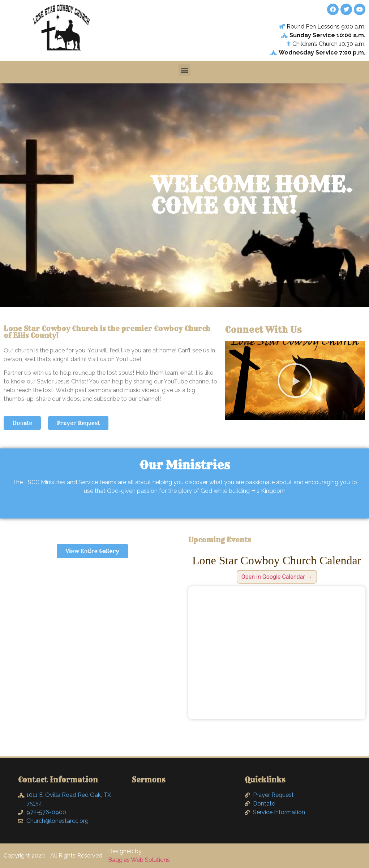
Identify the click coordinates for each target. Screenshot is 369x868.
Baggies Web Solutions (139, 860)
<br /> (277, 653)
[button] (184, 70)
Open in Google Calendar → (277, 577)
